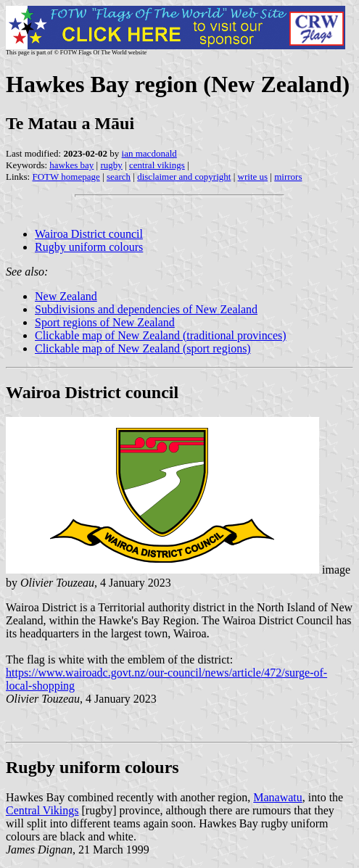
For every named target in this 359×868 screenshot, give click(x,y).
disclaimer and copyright (184, 177)
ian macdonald (149, 153)
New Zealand (66, 296)
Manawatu (278, 797)
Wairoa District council (89, 234)
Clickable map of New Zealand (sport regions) (143, 348)
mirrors (288, 177)
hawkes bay (71, 165)
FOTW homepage (66, 177)
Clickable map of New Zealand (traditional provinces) (161, 335)
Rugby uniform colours (89, 247)
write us (253, 177)
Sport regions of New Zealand (105, 322)
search (119, 177)
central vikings (157, 165)
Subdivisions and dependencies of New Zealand (146, 309)
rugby (111, 165)
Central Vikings (42, 810)
